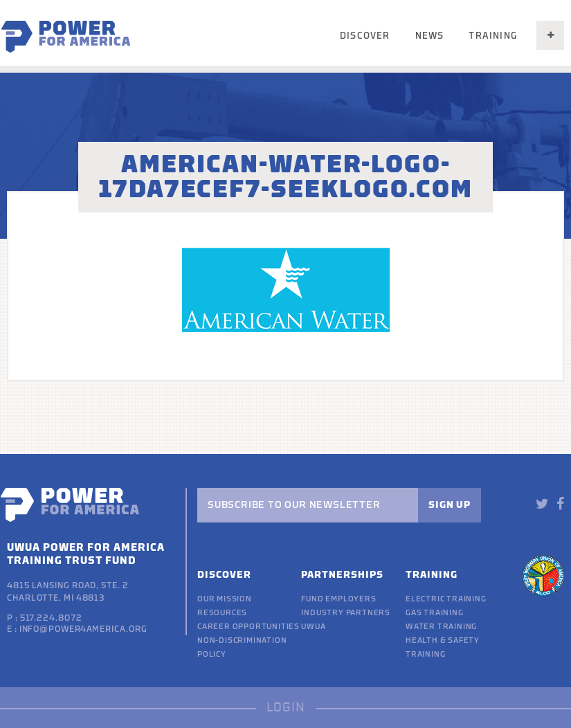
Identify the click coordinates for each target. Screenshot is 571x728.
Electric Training (446, 599)
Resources (222, 613)
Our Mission (225, 599)
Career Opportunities (248, 627)
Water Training (441, 627)
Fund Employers (338, 599)
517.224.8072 (51, 618)
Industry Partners (346, 613)
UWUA (313, 627)
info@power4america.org (83, 629)
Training (493, 36)
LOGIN (286, 708)
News (430, 36)
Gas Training (435, 613)
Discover (365, 36)
